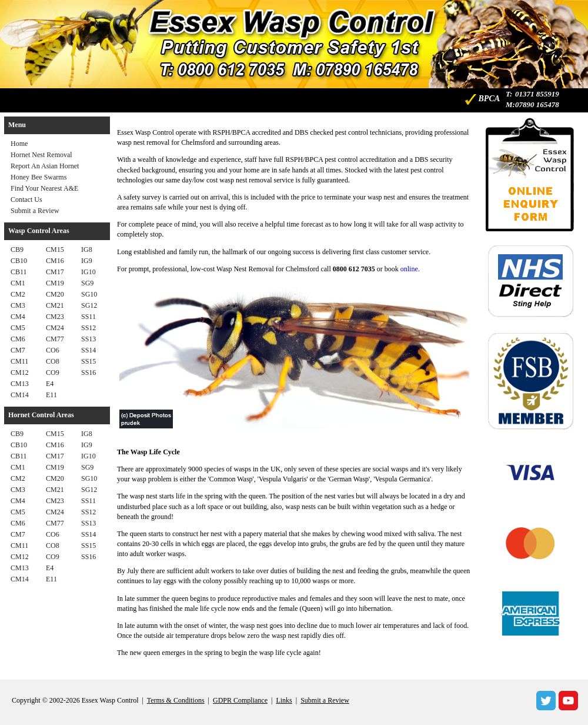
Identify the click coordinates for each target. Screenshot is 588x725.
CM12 (20, 373)
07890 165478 (537, 104)
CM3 (18, 305)
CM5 (18, 328)
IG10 (88, 272)
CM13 (20, 384)
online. (410, 269)
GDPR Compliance (240, 700)
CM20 (55, 294)
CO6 (53, 350)
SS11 (88, 317)
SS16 (88, 373)
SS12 (88, 328)
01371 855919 (537, 94)
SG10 (89, 294)
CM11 (19, 361)
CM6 (18, 339)
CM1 (18, 283)
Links (284, 700)
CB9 (17, 250)
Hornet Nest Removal (41, 155)
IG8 (87, 250)
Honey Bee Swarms (39, 177)
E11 (51, 395)
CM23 (55, 317)
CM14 (20, 395)
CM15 (55, 250)
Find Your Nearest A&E (44, 188)
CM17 (55, 272)
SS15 (88, 361)
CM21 (55, 305)
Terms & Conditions (176, 700)
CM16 (55, 261)
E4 (50, 384)
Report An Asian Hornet (45, 166)
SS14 (88, 350)
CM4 (18, 317)
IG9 (87, 261)
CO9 (53, 373)
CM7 (18, 350)
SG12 (89, 305)
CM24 (55, 328)
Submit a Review (35, 211)
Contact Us (26, 199)
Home (19, 144)
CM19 (55, 283)
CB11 (19, 272)
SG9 (87, 283)
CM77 (55, 339)
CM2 (18, 294)
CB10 (19, 261)
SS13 (88, 339)
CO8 (53, 361)
